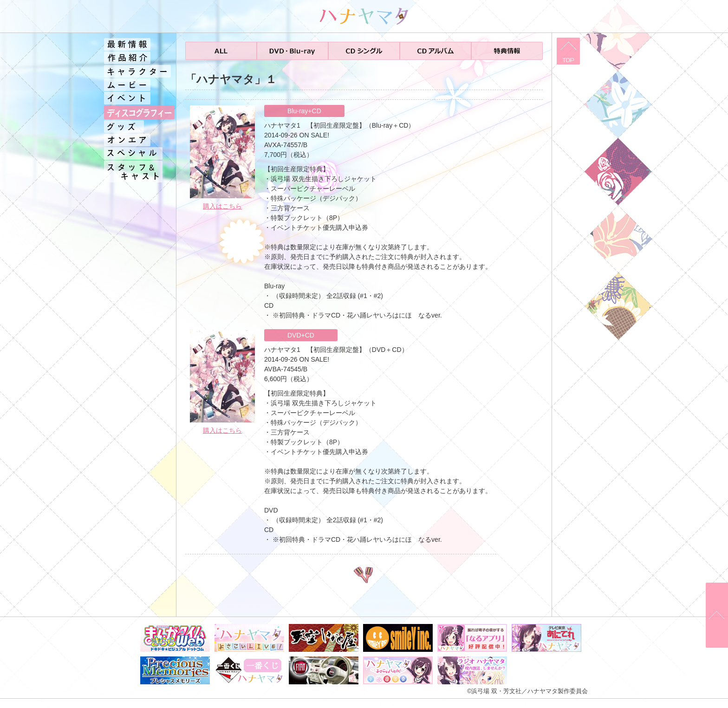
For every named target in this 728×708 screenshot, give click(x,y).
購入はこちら (222, 206)
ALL (221, 51)
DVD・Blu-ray (292, 51)
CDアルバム (435, 51)
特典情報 (507, 51)
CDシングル (364, 51)
